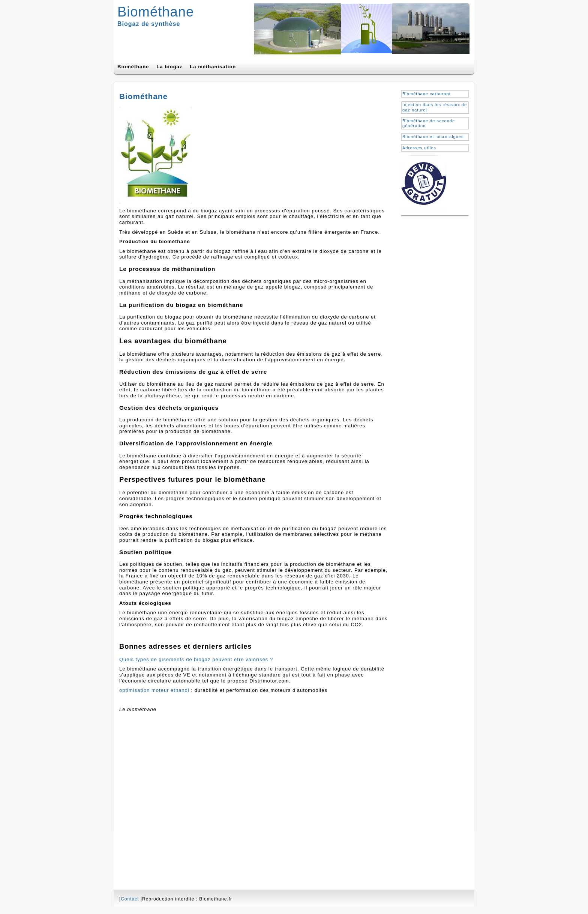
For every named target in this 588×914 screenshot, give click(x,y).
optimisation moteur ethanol (154, 690)
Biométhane (156, 12)
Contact (130, 899)
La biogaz (169, 67)
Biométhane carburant (427, 94)
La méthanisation (213, 67)
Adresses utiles (419, 148)
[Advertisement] (431, 329)
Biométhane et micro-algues (433, 137)
